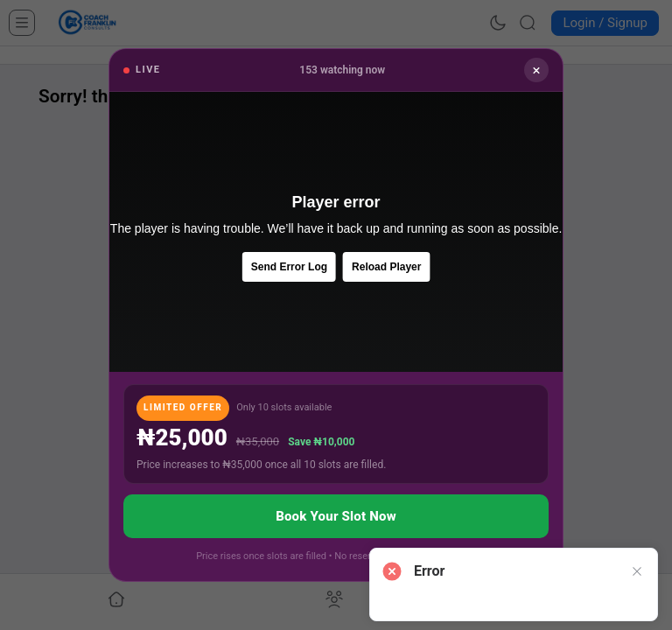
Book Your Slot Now (336, 516)
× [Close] (536, 70)
